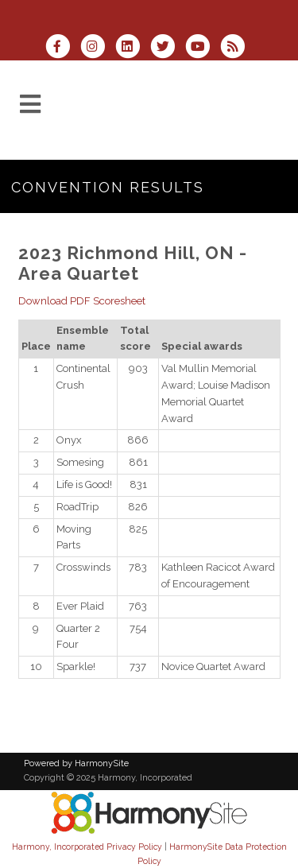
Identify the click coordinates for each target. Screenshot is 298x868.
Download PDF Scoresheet (82, 301)
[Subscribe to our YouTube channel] (203, 48)
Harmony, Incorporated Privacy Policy (87, 847)
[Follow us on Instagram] (98, 48)
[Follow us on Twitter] (168, 48)
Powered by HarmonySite (76, 763)
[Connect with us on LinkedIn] (133, 48)
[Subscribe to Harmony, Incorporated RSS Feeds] (236, 48)
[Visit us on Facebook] (62, 48)
